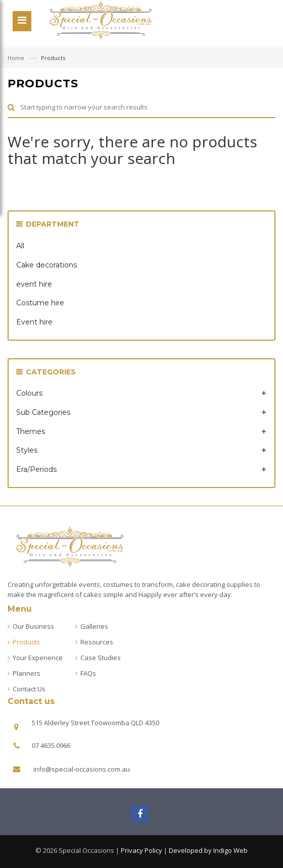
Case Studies (101, 658)
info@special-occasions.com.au (82, 769)
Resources (97, 642)
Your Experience (38, 658)
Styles (27, 450)
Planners (27, 673)
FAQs (88, 673)
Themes (31, 431)
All (20, 246)
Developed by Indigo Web (208, 850)
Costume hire (40, 303)
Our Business (33, 626)
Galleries (94, 626)
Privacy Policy (141, 850)
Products (26, 642)
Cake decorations (46, 265)
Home (17, 58)
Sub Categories (43, 412)
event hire (34, 284)
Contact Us (29, 689)
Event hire (34, 322)
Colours (29, 393)
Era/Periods (36, 469)
